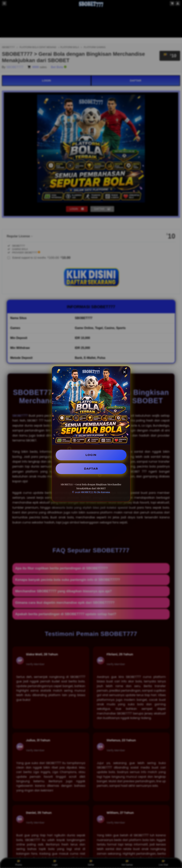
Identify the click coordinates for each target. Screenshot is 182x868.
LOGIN (91, 455)
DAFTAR (91, 469)
